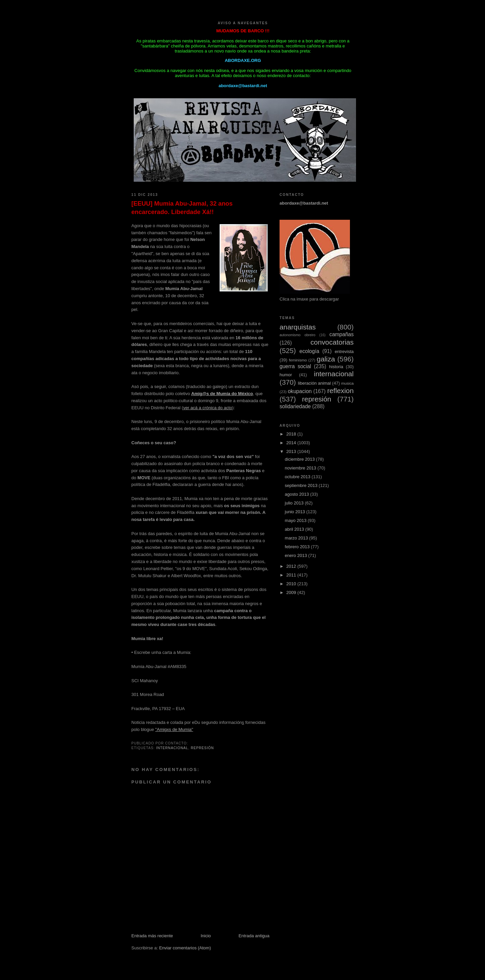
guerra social (295, 366)
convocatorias (332, 342)
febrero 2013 (298, 547)
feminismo (298, 360)
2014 (292, 443)
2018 (292, 434)
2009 (292, 592)
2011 (292, 575)
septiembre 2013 (302, 485)
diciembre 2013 (301, 459)
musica (347, 383)
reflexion (340, 391)
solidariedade (295, 406)
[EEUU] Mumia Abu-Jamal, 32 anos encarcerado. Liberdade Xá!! (182, 208)
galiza (326, 359)
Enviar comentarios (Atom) (185, 948)
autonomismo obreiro (297, 335)
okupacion (300, 391)
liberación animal (315, 383)
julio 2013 (295, 503)
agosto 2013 (298, 494)
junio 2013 (296, 512)
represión (202, 748)
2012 (292, 566)
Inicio (206, 936)
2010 (292, 584)
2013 (292, 451)
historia (336, 367)
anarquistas (298, 327)
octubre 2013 (298, 477)
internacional (172, 748)
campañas (342, 334)
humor (286, 375)
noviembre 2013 (301, 468)
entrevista (344, 352)
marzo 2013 (297, 538)
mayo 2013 (296, 520)
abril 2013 (295, 529)
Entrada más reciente (152, 936)
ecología (309, 351)
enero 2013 (297, 555)
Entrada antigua (254, 936)
